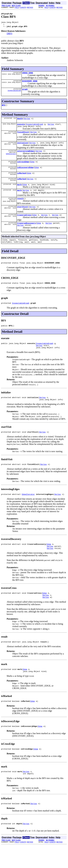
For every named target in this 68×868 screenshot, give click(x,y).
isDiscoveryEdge (25, 174)
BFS (3, 108)
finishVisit (23, 137)
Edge (32, 167)
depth (20, 122)
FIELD (17, 7)
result (20, 207)
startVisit (23, 215)
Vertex (27, 122)
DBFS (9, 35)
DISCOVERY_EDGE (30, 83)
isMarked (21, 180)
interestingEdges (26, 156)
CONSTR (23, 7)
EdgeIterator (11, 160)
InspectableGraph (14, 93)
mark (19, 192)
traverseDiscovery (26, 233)
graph (25, 92)
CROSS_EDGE (28, 74)
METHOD (30, 7)
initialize (23, 148)
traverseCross (24, 224)
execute (21, 128)
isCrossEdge (23, 167)
